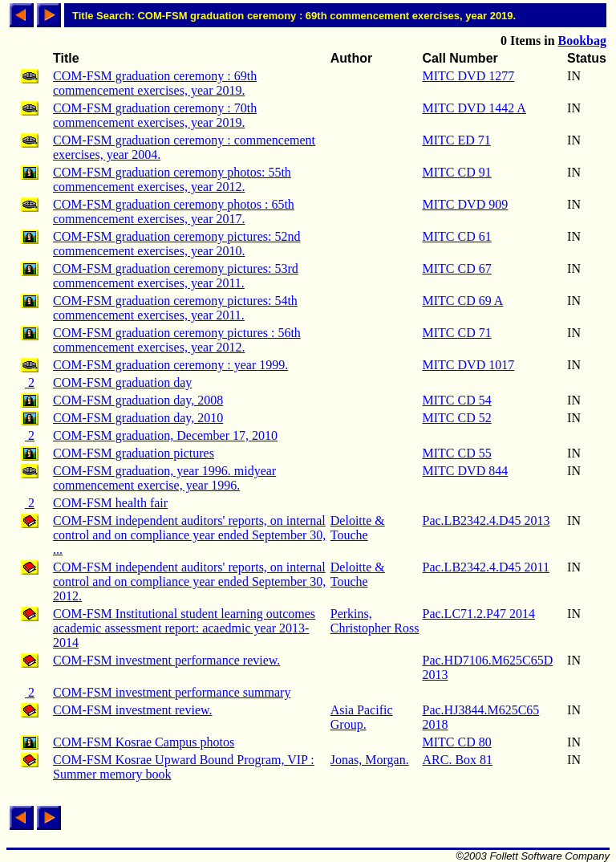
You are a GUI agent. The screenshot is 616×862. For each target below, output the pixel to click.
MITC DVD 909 (466, 204)
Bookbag (582, 41)
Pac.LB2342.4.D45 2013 (486, 520)
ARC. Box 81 (458, 760)
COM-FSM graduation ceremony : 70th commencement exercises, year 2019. (155, 115)
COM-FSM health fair (110, 503)
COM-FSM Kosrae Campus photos (144, 742)
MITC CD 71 (457, 333)
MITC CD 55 (457, 453)
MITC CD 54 (457, 400)
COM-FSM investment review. (133, 710)
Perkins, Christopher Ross (375, 621)
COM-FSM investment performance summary (172, 692)
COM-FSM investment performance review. (166, 660)
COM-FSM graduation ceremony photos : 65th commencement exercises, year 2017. (174, 211)
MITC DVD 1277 (469, 76)
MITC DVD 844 (466, 471)
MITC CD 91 (457, 172)
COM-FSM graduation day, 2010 (138, 418)
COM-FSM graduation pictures (134, 453)
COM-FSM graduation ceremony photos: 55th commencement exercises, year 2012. (172, 179)
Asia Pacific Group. (362, 717)
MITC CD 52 (457, 418)
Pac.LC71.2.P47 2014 (479, 614)
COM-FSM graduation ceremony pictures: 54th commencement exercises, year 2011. (175, 308)
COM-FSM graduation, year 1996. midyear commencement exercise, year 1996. (164, 478)
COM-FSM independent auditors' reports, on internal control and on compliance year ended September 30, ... (189, 535)
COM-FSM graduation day (122, 382)
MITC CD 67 (457, 268)
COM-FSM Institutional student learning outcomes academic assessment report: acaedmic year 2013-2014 (184, 628)
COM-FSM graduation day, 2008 (138, 400)
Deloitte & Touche (358, 528)
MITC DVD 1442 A (474, 108)
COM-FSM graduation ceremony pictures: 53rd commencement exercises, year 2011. (176, 276)
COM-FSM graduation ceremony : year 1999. (170, 365)
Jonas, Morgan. (370, 760)
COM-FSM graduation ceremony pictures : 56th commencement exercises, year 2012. (177, 340)
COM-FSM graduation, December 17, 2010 (165, 435)
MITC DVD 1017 (469, 365)
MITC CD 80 (457, 742)
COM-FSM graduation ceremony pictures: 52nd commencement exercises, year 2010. (176, 244)
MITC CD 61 (457, 236)
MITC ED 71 (457, 140)
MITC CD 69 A (463, 301)
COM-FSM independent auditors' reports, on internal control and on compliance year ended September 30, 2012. (189, 581)
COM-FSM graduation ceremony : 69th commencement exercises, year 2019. (155, 83)
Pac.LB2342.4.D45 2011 (486, 567)
